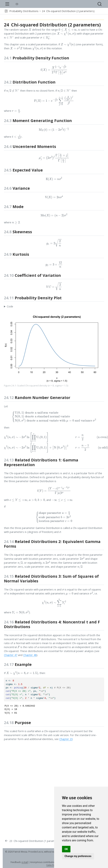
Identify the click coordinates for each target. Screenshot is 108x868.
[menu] (7, 4)
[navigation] (101, 11)
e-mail (25, 862)
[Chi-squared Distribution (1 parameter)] (33, 841)
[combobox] (100, 4)
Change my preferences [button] (78, 856)
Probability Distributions (24, 11)
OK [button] (66, 849)
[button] (6, 11)
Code (10, 306)
